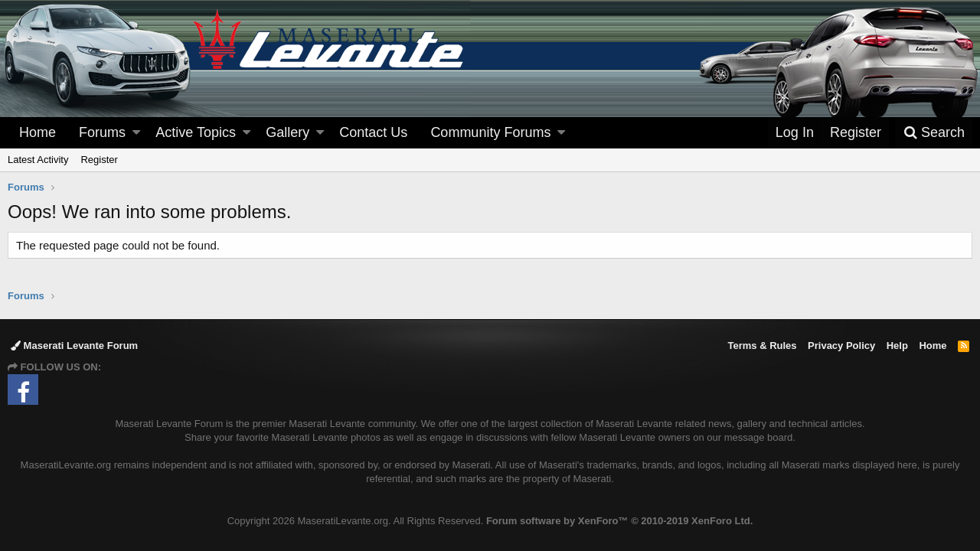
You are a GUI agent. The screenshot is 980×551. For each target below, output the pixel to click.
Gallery (287, 132)
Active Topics (196, 132)
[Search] (934, 133)
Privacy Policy (841, 346)
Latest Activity (38, 160)
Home (38, 132)
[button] (136, 133)
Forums (102, 132)
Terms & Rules (762, 346)
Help (897, 346)
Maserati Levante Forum (74, 346)
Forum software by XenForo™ (619, 521)
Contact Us (373, 132)
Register (99, 160)
